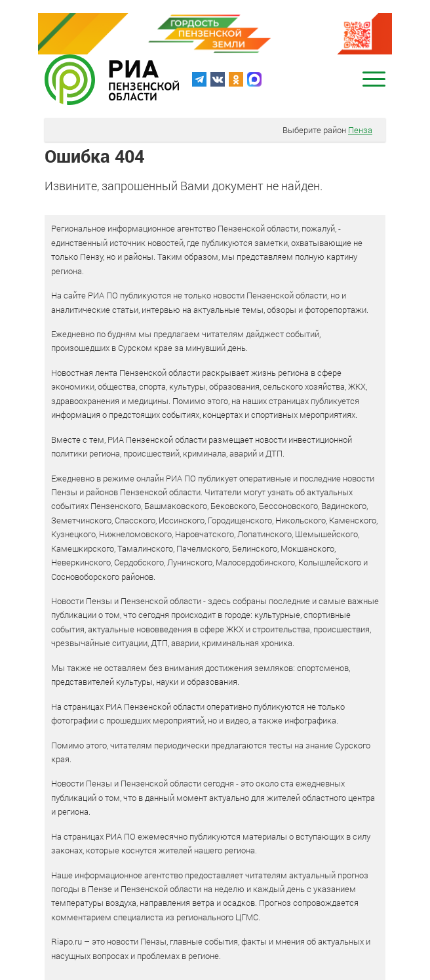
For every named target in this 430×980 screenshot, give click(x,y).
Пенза (360, 130)
